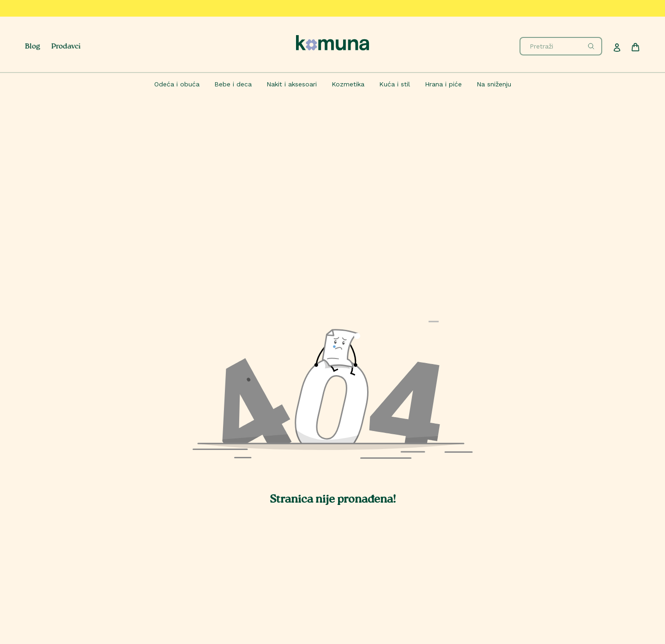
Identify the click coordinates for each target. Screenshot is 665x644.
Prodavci (66, 47)
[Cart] (635, 47)
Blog (33, 47)
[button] (332, 401)
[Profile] (617, 48)
